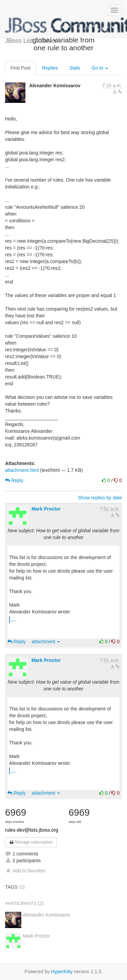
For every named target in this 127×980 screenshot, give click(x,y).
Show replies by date (100, 498)
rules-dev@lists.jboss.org (32, 830)
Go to (100, 68)
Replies (50, 68)
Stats (75, 68)
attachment (46, 642)
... (13, 619)
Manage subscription (31, 842)
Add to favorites (25, 871)
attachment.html (22, 470)
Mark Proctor (46, 509)
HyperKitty (62, 972)
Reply (14, 480)
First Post (20, 68)
